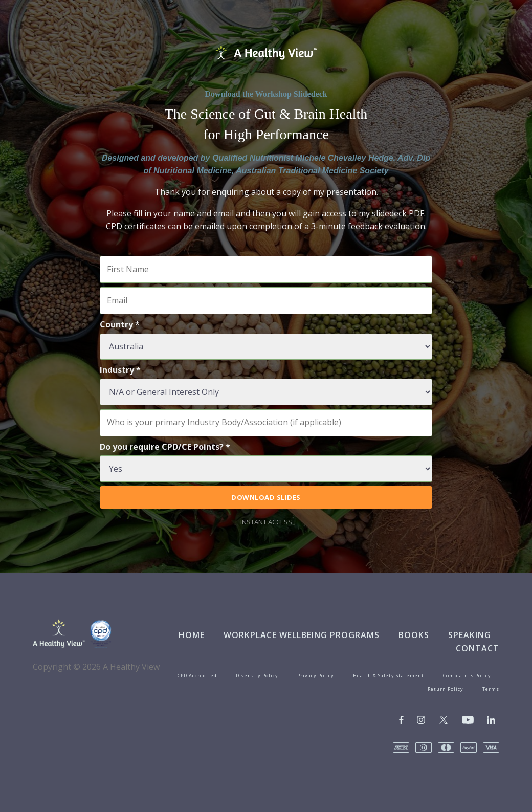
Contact (478, 648)
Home (192, 635)
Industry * (120, 370)
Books (414, 635)
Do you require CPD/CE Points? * (165, 447)
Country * (120, 324)
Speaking (470, 635)
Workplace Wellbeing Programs (302, 635)
